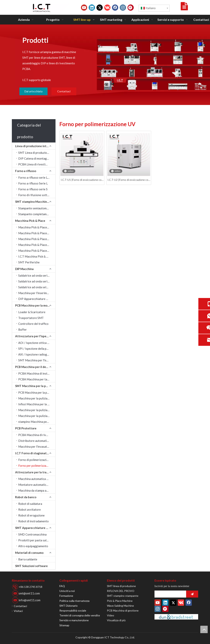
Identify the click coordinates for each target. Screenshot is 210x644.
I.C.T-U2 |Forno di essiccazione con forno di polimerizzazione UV (129, 180)
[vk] (107, 8)
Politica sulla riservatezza (74, 601)
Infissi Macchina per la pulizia (37, 404)
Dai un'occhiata (33, 91)
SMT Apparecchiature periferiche (35, 528)
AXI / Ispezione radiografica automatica (37, 354)
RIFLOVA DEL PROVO (121, 591)
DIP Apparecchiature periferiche (37, 299)
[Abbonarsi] (192, 594)
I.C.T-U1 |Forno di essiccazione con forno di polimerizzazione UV (82, 180)
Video (111, 615)
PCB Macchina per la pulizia (36, 392)
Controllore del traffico (33, 324)
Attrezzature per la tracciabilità (35, 472)
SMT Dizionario (69, 606)
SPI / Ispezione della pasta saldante (37, 349)
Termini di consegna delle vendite (80, 615)
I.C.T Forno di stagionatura (33, 453)
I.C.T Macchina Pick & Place (36, 256)
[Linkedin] (92, 8)
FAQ (62, 586)
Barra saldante (28, 559)
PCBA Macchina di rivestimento (37, 435)
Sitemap (64, 625)
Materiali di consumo (29, 553)
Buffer (23, 329)
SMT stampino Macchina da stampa (35, 202)
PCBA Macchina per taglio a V (37, 379)
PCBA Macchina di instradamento (37, 373)
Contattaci (64, 91)
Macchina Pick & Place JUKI (36, 233)
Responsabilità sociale (73, 610)
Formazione (66, 596)
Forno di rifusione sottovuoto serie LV (37, 195)
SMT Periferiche (29, 262)
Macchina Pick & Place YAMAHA (37, 239)
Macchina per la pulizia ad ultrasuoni (37, 398)
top (204, 629)
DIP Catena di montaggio (35, 158)
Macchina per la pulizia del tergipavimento (37, 416)
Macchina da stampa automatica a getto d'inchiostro (37, 490)
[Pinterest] (131, 8)
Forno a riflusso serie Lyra (35, 177)
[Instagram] (123, 8)
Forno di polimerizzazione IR (36, 460)
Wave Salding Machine (120, 606)
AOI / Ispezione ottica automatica (37, 343)
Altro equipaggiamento (33, 546)
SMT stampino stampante (123, 596)
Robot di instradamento (33, 521)
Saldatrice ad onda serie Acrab (37, 275)
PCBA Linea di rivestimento (36, 164)
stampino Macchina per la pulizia (37, 422)
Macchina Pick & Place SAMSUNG (37, 227)
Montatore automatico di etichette (37, 485)
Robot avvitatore (30, 509)
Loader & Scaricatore (32, 312)
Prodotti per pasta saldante (36, 540)
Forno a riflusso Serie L (33, 183)
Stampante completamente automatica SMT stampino (37, 214)
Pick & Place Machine (120, 601)
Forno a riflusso (26, 171)
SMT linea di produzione (121, 586)
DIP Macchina (24, 269)
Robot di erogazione (31, 515)
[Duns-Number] (176, 617)
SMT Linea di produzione (34, 153)
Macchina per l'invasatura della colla (37, 447)
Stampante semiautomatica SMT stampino (37, 208)
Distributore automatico (34, 441)
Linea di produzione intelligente (35, 146)
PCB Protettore (26, 428)
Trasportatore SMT (31, 318)
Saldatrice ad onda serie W (35, 281)
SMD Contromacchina (32, 534)
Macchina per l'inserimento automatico (37, 293)
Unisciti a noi (67, 591)
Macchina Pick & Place (30, 221)
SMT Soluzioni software (31, 566)
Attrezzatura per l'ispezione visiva (35, 336)
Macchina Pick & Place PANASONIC (37, 245)
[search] (169, 594)
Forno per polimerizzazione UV (37, 466)
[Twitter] (100, 8)
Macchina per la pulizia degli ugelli (37, 410)
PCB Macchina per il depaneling (35, 367)
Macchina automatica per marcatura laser (37, 479)
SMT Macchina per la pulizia (34, 386)
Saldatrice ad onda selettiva (36, 287)
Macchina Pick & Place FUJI (36, 251)
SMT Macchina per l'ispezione (37, 360)
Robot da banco (26, 497)
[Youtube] (84, 8)
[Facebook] (115, 8)
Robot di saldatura (30, 504)
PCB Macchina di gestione (123, 610)
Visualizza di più (116, 620)
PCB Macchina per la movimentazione (35, 305)
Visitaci (18, 611)
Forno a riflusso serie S (33, 189)
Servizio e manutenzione (74, 620)
